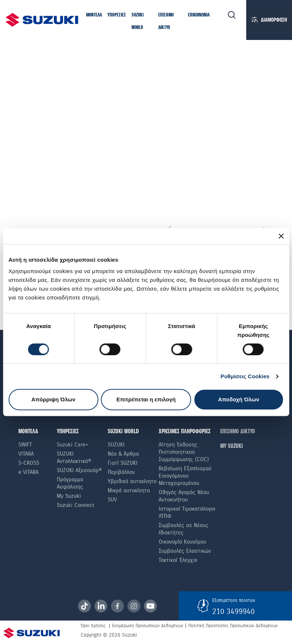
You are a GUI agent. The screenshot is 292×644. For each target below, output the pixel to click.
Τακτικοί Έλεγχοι (178, 560)
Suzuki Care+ (73, 445)
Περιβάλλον (121, 472)
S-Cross (29, 463)
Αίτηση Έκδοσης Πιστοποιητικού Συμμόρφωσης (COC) (184, 452)
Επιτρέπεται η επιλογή (146, 399)
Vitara (26, 454)
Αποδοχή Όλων (239, 399)
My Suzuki (69, 496)
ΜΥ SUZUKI (232, 446)
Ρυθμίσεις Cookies (245, 376)
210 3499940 (233, 611)
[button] (94, 15)
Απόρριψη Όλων (53, 399)
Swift (25, 445)
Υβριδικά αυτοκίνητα (132, 481)
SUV (112, 500)
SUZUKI (116, 445)
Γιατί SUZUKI (123, 463)
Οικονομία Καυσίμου (182, 542)
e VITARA (28, 472)
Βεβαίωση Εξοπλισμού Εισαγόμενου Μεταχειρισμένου (185, 476)
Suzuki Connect (75, 505)
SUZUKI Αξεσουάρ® (79, 470)
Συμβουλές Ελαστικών (185, 551)
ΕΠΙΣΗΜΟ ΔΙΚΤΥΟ (238, 432)
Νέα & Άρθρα (123, 454)
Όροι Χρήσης (93, 626)
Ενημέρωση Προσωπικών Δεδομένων (148, 626)
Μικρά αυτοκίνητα (129, 490)
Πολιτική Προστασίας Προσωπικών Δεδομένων (233, 626)
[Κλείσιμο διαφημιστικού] (281, 236)
